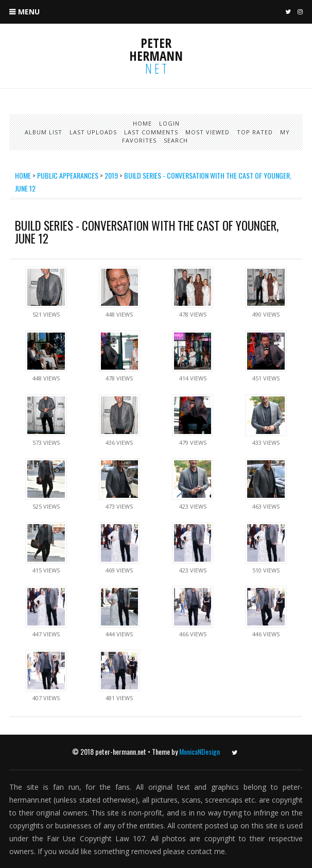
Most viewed (207, 132)
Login (169, 123)
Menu (29, 12)
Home (142, 123)
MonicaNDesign (200, 751)
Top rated (255, 132)
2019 (111, 175)
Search (176, 140)
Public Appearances (68, 175)
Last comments (151, 132)
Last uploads (93, 132)
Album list (44, 132)
